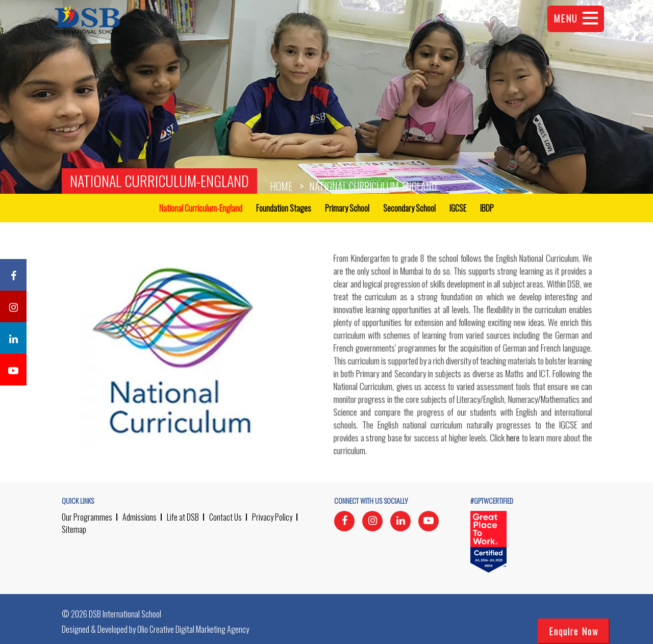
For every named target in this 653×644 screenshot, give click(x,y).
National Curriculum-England (159, 181)
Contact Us (225, 517)
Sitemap (74, 529)
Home (281, 186)
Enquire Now (574, 631)
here (513, 438)
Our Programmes (87, 517)
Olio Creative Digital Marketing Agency (193, 629)
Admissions (140, 517)
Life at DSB (183, 517)
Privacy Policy (272, 517)
